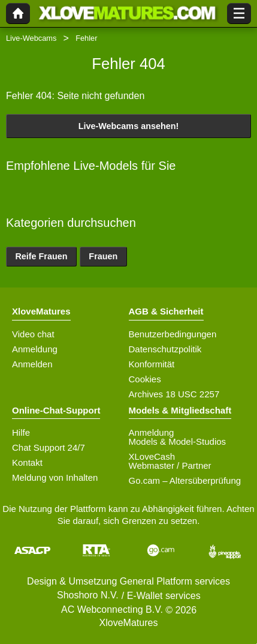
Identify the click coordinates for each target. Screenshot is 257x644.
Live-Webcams (31, 38)
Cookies (145, 379)
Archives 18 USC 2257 (174, 394)
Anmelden (32, 364)
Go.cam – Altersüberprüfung (185, 480)
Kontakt (27, 462)
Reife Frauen (41, 256)
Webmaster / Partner (170, 465)
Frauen (103, 256)
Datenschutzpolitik (165, 349)
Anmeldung (35, 349)
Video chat (33, 334)
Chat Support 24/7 (49, 447)
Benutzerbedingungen (173, 334)
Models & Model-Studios (178, 441)
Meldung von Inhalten (55, 477)
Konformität (152, 364)
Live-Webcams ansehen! (129, 126)
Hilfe (21, 432)
